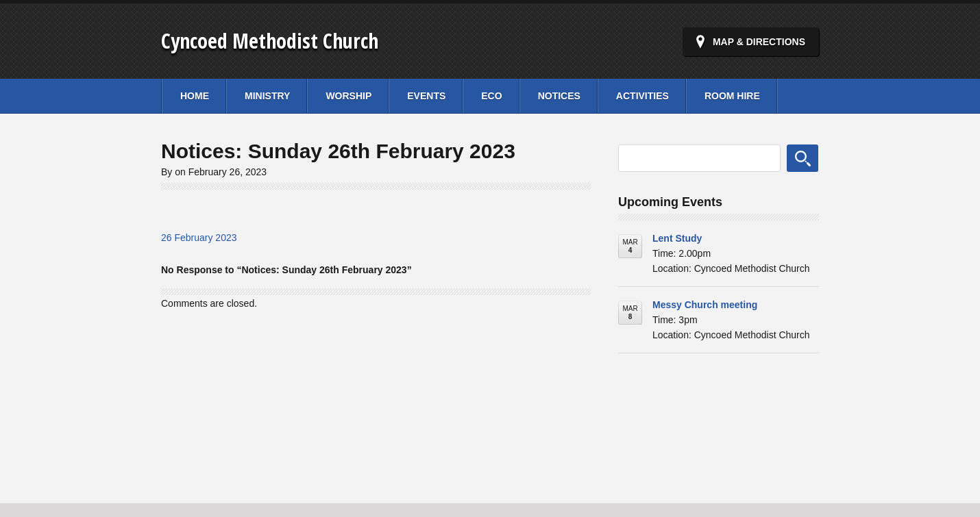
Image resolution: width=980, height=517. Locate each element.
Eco (491, 96)
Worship (348, 96)
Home (195, 96)
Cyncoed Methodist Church (270, 41)
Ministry (267, 96)
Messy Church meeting (705, 305)
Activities (642, 96)
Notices (559, 96)
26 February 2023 (199, 238)
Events (426, 96)
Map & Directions (759, 42)
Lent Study (677, 238)
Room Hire (732, 96)
